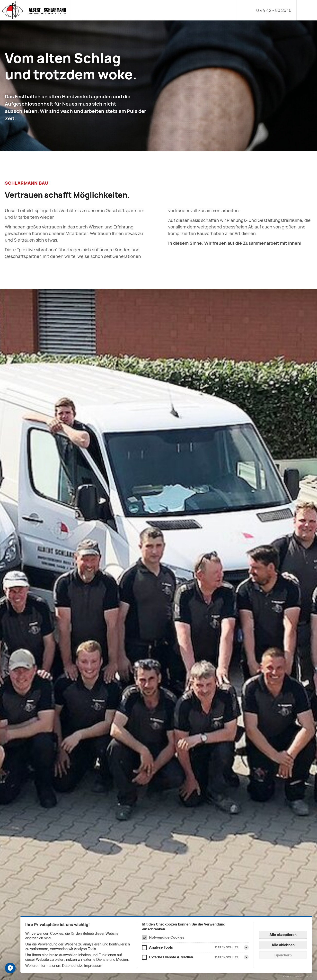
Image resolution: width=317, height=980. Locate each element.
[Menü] (307, 10)
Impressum (93, 966)
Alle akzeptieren (283, 935)
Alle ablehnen (283, 945)
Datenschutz (72, 966)
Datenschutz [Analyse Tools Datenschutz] (227, 947)
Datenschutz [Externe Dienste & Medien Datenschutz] (227, 957)
